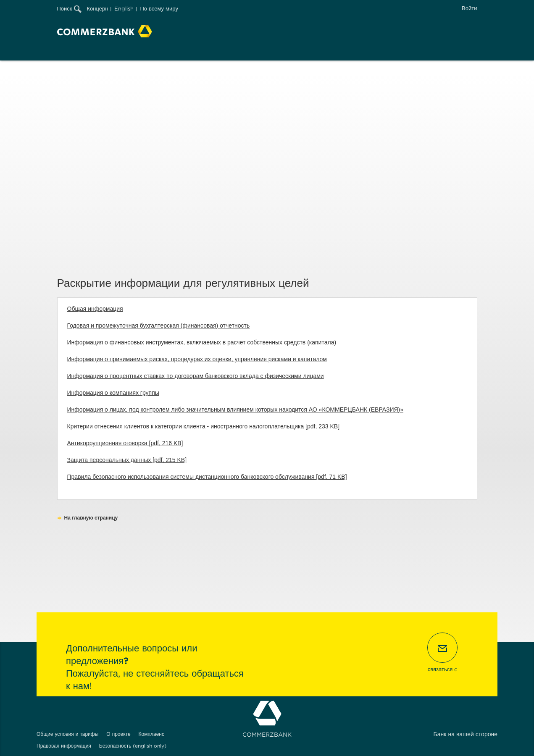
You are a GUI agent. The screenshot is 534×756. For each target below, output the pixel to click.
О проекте (118, 734)
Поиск (69, 9)
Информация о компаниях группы (113, 393)
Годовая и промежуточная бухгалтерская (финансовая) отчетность (159, 325)
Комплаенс (151, 734)
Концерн (98, 9)
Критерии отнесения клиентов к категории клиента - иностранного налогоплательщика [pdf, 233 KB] (204, 426)
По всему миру (159, 9)
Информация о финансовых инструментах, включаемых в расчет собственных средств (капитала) (202, 342)
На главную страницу (91, 518)
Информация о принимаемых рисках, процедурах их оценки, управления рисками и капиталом (197, 359)
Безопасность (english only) (133, 746)
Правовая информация (64, 746)
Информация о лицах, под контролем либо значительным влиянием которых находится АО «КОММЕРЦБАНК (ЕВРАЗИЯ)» (235, 409)
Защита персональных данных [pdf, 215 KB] (127, 460)
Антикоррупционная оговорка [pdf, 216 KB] (125, 443)
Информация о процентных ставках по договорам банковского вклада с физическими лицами (196, 376)
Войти (469, 8)
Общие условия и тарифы (67, 734)
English (124, 9)
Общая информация (95, 309)
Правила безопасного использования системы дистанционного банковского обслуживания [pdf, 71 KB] (207, 477)
